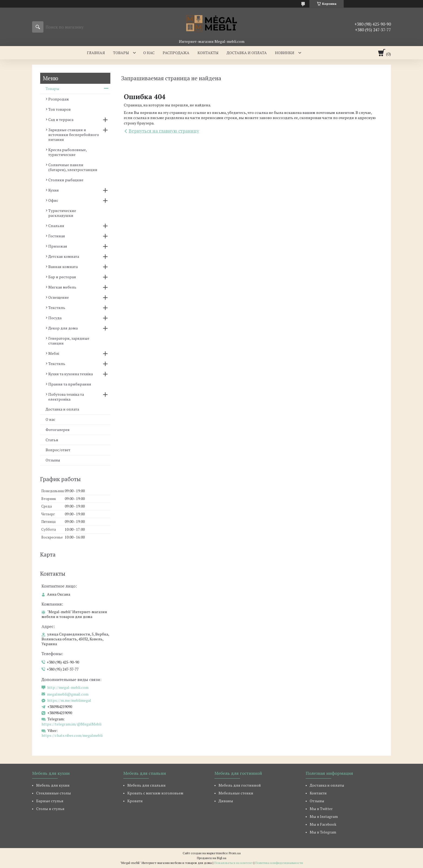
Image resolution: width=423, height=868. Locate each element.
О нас (149, 53)
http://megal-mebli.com (68, 688)
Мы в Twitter (321, 809)
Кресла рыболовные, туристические (67, 152)
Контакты (208, 53)
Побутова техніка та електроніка (66, 397)
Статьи (52, 440)
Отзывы (53, 460)
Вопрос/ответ (58, 450)
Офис (53, 200)
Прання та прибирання (70, 384)
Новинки (285, 53)
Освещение (59, 297)
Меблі (54, 353)
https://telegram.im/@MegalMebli (71, 724)
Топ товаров (59, 109)
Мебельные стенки (236, 793)
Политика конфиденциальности (279, 863)
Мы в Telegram (323, 832)
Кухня (54, 190)
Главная (96, 53)
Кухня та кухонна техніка (71, 374)
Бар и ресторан (62, 277)
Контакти (318, 793)
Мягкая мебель (62, 287)
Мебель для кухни (53, 785)
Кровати (135, 801)
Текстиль (57, 308)
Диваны (226, 801)
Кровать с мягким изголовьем (155, 793)
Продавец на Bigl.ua (212, 858)
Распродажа (176, 53)
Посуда (55, 318)
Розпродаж (59, 99)
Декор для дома (63, 328)
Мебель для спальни (146, 785)
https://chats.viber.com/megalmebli (72, 735)
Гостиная (57, 236)
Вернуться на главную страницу (164, 131)
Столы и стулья (50, 809)
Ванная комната (63, 267)
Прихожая (58, 246)
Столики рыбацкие (66, 180)
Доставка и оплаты (327, 785)
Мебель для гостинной (240, 785)
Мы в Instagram (324, 816)
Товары (121, 53)
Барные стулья (50, 801)
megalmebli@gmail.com (68, 694)
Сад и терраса (61, 119)
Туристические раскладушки (62, 213)
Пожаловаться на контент (233, 863)
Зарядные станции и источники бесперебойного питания (74, 135)
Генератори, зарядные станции (69, 341)
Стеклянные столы (54, 793)
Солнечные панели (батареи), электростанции (73, 167)
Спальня (56, 226)
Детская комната (64, 256)
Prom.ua (235, 853)
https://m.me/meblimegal (69, 700)
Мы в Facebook (323, 824)
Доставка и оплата (247, 53)
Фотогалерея (58, 430)
